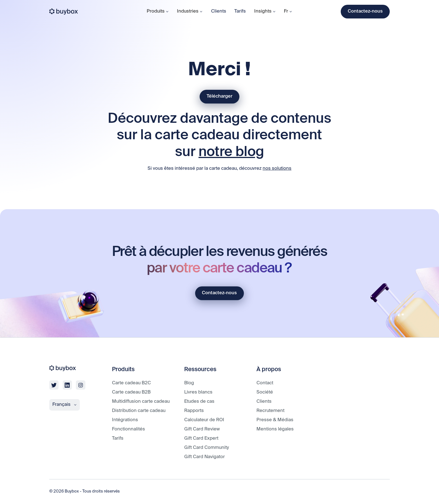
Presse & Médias (275, 420)
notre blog (231, 152)
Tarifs (240, 11)
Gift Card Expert (201, 438)
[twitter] (54, 385)
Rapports (194, 411)
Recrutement (270, 411)
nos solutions (277, 169)
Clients (219, 11)
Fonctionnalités (129, 429)
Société (265, 392)
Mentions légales (275, 429)
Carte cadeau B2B (131, 392)
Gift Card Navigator (205, 457)
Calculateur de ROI (204, 420)
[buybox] (64, 12)
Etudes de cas (199, 401)
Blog (189, 383)
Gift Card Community (207, 448)
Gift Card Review (202, 429)
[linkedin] (67, 385)
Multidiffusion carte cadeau (141, 401)
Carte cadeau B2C (131, 383)
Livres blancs (198, 392)
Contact (265, 383)
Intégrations (125, 420)
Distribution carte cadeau (139, 411)
